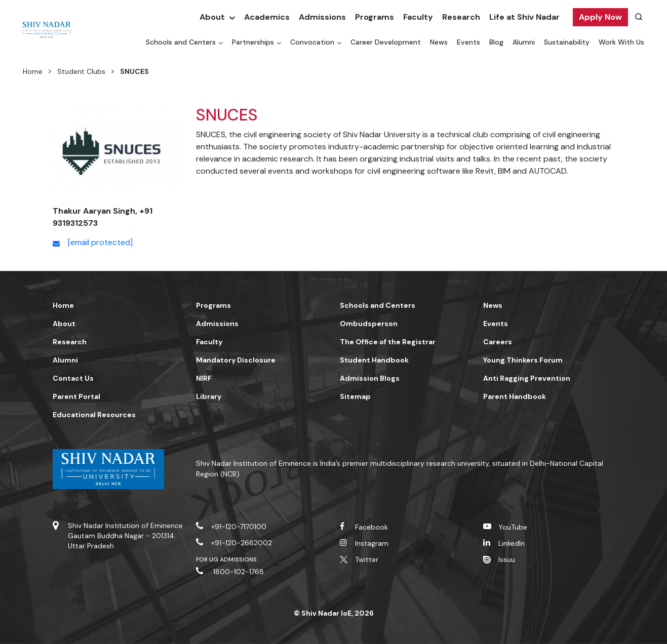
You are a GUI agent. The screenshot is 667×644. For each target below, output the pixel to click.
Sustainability (567, 42)
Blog (496, 42)
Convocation (312, 42)
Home (33, 71)
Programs (375, 17)
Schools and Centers (181, 42)
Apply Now (600, 17)
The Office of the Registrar (388, 342)
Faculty (418, 17)
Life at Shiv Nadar (524, 17)
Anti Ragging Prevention (527, 378)
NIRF (204, 378)
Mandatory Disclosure (236, 360)
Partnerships (253, 42)
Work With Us (621, 42)
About (212, 17)
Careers (498, 342)
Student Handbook (374, 360)
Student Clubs (81, 71)
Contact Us (73, 378)
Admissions (322, 17)
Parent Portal (76, 396)
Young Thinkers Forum (523, 360)
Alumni (524, 42)
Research (461, 17)
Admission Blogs (370, 378)
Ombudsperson (369, 324)
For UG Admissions (226, 559)
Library (209, 396)
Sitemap (355, 396)
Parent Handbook (515, 396)
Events (468, 42)
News (439, 42)
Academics (267, 17)
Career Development (386, 42)
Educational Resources (94, 415)
